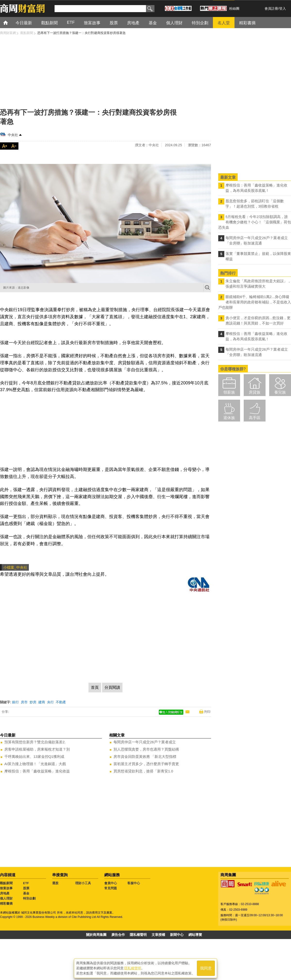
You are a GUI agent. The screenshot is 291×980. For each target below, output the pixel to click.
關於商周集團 (96, 935)
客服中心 (134, 883)
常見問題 (111, 888)
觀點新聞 (6, 883)
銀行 (16, 702)
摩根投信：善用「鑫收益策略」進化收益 (37, 771)
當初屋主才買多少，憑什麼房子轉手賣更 (146, 764)
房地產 (5, 893)
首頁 (10, 22)
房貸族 (255, 392)
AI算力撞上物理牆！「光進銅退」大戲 (35, 764)
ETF (26, 883)
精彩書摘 (6, 903)
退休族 (229, 418)
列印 (207, 712)
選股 (55, 883)
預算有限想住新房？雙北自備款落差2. (35, 742)
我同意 (206, 968)
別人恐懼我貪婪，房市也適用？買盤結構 (146, 749)
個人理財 (6, 898)
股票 (26, 888)
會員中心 (111, 883)
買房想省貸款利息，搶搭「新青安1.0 (143, 771)
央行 (50, 702)
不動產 (61, 702)
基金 (26, 893)
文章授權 (158, 935)
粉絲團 (234, 8)
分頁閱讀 (112, 687)
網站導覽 (195, 935)
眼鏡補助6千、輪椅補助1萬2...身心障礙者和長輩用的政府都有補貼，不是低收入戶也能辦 (255, 302)
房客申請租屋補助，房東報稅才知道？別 (37, 749)
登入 (283, 8)
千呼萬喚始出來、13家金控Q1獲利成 (34, 757)
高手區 (255, 418)
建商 (42, 702)
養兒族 (280, 392)
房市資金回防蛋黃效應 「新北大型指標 (145, 757)
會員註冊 (271, 8)
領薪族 (229, 392)
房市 (24, 702)
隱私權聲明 (138, 935)
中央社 (13, 135)
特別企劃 (29, 898)
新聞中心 (177, 935)
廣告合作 (118, 935)
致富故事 (6, 888)
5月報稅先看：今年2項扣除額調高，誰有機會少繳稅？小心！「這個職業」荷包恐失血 (255, 222)
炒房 (33, 702)
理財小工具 (83, 883)
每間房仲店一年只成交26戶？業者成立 (145, 742)
